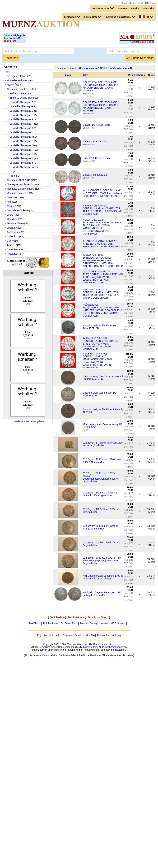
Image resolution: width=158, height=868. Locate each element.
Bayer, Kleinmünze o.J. (95, 175)
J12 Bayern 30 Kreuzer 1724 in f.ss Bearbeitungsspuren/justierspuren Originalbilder (102, 561)
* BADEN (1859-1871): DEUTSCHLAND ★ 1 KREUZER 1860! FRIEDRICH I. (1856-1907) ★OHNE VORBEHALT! (101, 294)
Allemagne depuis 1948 (19, 184)
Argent (13, 176)
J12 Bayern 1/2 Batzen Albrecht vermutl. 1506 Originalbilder (100, 494)
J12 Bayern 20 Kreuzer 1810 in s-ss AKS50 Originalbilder (102, 461)
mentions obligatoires (120, 17)
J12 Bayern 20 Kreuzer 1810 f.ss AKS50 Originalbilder (100, 527)
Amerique (12, 197)
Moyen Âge (13, 85)
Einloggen (72, 17)
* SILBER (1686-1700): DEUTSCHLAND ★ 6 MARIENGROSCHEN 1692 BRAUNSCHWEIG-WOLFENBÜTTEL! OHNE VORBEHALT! (97, 361)
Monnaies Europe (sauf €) (21, 189)
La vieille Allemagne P (22, 150)
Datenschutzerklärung (109, 635)
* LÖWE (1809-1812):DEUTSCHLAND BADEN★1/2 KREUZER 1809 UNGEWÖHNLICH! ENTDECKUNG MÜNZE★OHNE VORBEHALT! (103, 310)
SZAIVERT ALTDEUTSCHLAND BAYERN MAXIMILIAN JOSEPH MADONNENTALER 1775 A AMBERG (100, 86)
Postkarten (13, 254)
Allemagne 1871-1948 (19, 180)
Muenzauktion (91, 647)
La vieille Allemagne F (21, 119)
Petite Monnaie (18, 93)
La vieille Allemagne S (22, 158)
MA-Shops (35, 623)
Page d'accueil (45, 635)
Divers (10, 241)
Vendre (135, 8)
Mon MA (122, 8)
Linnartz (104, 623)
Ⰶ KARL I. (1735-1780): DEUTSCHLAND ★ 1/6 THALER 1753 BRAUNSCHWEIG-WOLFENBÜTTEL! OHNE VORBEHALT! (100, 344)
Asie (9, 202)
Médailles (12, 219)
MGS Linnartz (118, 623)
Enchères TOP (103, 8)
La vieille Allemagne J (21, 128)
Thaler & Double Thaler (22, 98)
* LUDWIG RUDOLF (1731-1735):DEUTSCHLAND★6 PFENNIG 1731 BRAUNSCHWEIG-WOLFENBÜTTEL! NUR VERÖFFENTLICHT (103, 277)
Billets (10, 215)
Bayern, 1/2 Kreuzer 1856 (97, 125)
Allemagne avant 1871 (19, 89)
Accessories (13, 232)
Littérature (12, 228)
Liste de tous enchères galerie (28, 421)
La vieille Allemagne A (21, 102)
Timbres (11, 245)
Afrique (11, 206)
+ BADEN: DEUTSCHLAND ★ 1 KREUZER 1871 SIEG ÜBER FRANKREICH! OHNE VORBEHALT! (103, 244)
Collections (13, 236)
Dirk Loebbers (51, 623)
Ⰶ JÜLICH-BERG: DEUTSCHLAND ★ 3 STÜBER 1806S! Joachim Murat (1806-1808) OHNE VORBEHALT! (103, 193)
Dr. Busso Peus (69, 623)
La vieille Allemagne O (22, 145)
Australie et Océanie (18, 210)
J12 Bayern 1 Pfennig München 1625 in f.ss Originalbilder (103, 444)
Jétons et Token (15, 223)
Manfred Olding (89, 623)
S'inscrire (149, 8)
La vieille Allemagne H (22, 124)
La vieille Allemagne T (21, 163)
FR (146, 17)
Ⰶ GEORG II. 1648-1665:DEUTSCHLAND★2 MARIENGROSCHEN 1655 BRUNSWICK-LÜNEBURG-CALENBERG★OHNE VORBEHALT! (103, 260)
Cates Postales (15, 249)
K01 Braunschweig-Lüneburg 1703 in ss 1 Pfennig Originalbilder (103, 577)
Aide (58, 635)
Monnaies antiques (17, 80)
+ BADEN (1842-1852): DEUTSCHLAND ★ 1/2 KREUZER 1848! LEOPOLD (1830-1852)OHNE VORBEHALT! (102, 210)
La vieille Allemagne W (22, 167)
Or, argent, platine (16, 76)
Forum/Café (93, 17)
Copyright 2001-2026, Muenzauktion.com (65, 644)
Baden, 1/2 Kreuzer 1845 (96, 158)
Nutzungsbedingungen (111, 647)
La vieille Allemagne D (22, 115)
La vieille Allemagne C (22, 111)
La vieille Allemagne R (22, 154)
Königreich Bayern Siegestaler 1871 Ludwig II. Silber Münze (102, 594)
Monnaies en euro (16, 193)
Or (11, 171)
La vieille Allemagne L (21, 132)
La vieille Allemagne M (22, 137)
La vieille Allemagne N (22, 141)
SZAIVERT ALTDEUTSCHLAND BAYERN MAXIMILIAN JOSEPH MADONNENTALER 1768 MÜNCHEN (100, 106)
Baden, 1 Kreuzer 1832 (95, 141)
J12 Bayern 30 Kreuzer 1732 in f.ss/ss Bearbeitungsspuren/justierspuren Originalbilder (101, 477)
